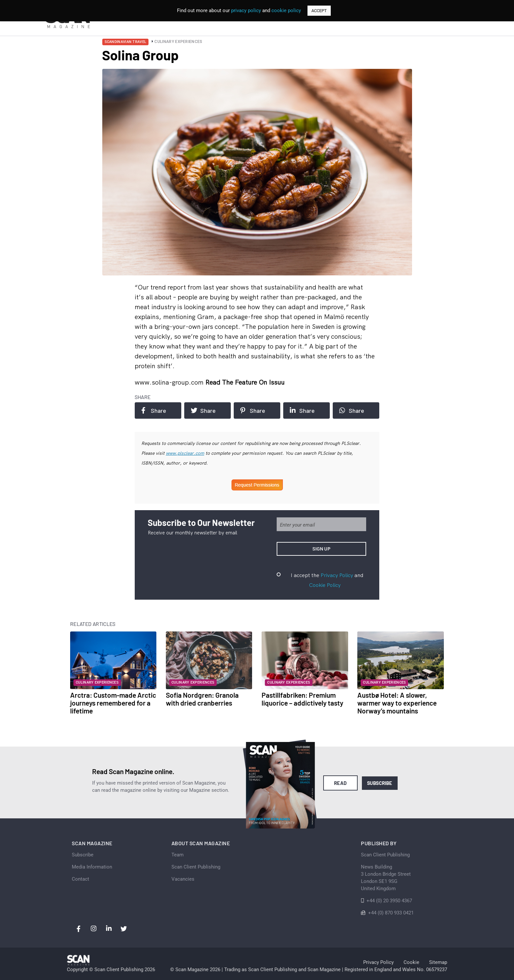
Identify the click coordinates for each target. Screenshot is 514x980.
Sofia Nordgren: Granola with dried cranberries (202, 699)
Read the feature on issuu (245, 382)
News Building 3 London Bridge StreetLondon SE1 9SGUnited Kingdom (386, 878)
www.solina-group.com (170, 382)
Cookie (411, 962)
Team (178, 855)
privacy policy (246, 10)
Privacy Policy (337, 575)
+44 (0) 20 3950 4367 (389, 901)
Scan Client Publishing (196, 867)
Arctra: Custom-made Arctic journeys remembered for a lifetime (113, 703)
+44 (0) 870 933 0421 (391, 913)
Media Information (92, 867)
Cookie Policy (325, 585)
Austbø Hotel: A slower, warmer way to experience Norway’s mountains (397, 703)
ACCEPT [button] (319, 11)
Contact (80, 879)
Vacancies (183, 879)
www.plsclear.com (185, 453)
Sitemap (438, 962)
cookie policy (286, 10)
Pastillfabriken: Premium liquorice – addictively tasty (302, 699)
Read (340, 783)
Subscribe (380, 783)
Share (154, 410)
